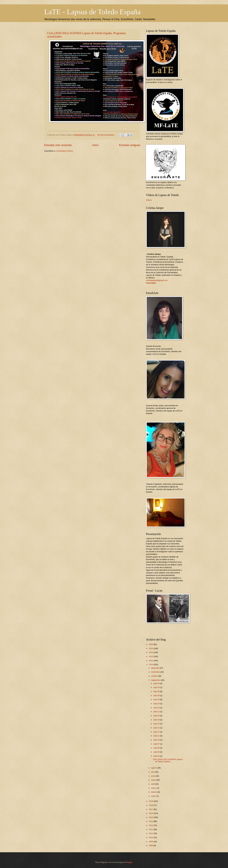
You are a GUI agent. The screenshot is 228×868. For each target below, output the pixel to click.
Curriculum (151, 283)
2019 (151, 801)
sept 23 (157, 708)
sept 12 (157, 732)
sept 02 (157, 756)
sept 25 (157, 699)
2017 (151, 809)
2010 (151, 837)
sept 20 (157, 716)
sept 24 (157, 704)
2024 (151, 648)
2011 (151, 833)
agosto (154, 768)
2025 (151, 644)
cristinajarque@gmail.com (157, 280)
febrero (154, 792)
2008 (151, 845)
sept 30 (157, 683)
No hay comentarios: (106, 135)
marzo (154, 788)
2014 (151, 821)
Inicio (95, 145)
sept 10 (157, 740)
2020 (151, 664)
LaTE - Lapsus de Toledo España (92, 12)
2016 (151, 813)
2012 (151, 829)
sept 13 (157, 728)
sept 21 (157, 712)
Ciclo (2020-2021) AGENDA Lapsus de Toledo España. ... (168, 760)
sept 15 (157, 724)
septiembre (156, 680)
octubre (154, 676)
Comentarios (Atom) (64, 151)
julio (153, 772)
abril (153, 784)
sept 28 (157, 691)
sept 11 (157, 736)
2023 (151, 652)
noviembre (156, 672)
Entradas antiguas (130, 145)
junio (153, 776)
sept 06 (157, 748)
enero (154, 796)
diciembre (155, 668)
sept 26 (157, 696)
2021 (151, 661)
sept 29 (157, 687)
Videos (149, 200)
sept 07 (157, 744)
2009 (151, 842)
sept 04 (157, 752)
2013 (151, 825)
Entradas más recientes (58, 145)
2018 (151, 805)
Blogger (129, 862)
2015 (151, 817)
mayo (154, 780)
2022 (151, 656)
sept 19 (157, 720)
